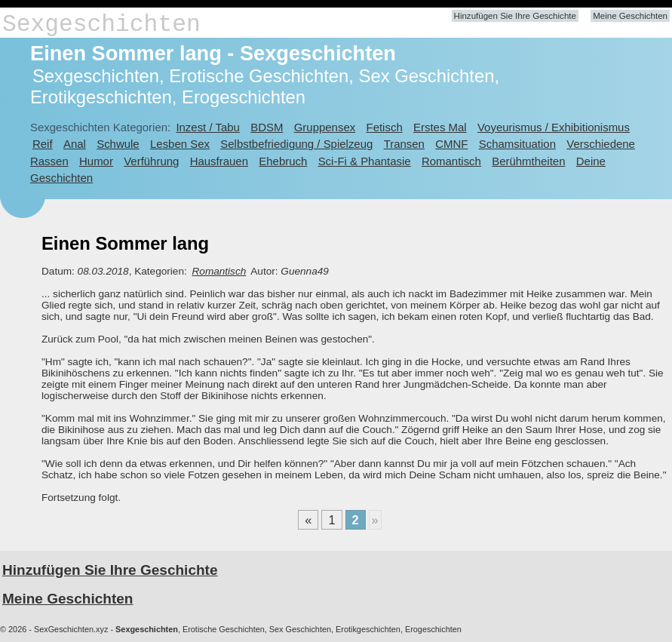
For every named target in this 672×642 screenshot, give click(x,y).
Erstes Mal (440, 127)
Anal (75, 144)
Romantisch (451, 161)
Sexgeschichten (101, 25)
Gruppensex (325, 127)
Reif (43, 144)
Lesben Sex (180, 144)
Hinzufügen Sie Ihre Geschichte (515, 16)
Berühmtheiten (528, 161)
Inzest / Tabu (208, 127)
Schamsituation (517, 144)
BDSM (267, 127)
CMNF (451, 144)
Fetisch (385, 127)
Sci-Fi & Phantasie (365, 161)
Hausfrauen (219, 161)
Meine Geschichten (630, 16)
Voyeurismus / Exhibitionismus (554, 127)
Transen (404, 144)
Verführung (151, 161)
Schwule (118, 144)
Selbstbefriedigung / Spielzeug (296, 144)
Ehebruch (283, 161)
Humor (96, 161)
